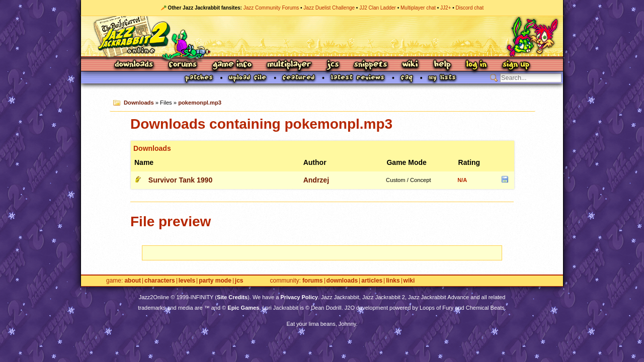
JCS (333, 65)
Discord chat (470, 8)
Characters (160, 281)
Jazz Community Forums (271, 8)
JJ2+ (446, 8)
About (133, 281)
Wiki (411, 65)
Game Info (232, 65)
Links (393, 281)
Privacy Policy (299, 297)
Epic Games (243, 308)
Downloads (135, 65)
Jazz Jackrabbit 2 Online (322, 36)
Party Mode (215, 281)
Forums (183, 65)
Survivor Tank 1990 (180, 180)
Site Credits (232, 297)
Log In (476, 65)
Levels (187, 281)
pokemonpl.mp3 (200, 103)
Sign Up (516, 65)
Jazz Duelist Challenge (329, 8)
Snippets (371, 65)
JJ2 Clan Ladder (378, 8)
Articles (372, 281)
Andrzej (316, 180)
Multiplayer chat (418, 8)
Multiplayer (289, 65)
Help (442, 65)
